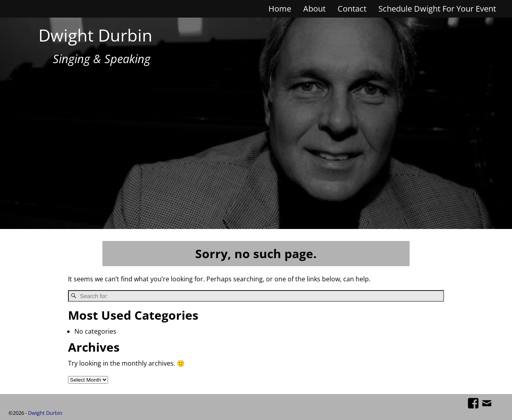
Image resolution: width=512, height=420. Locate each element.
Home (280, 9)
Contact (352, 9)
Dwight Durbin (95, 35)
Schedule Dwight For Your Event (437, 9)
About (314, 9)
